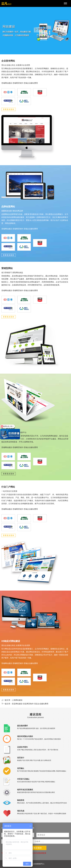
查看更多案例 (9, 109)
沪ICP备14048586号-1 (35, 864)
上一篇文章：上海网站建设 (12, 700)
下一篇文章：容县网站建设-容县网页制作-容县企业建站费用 (25, 704)
